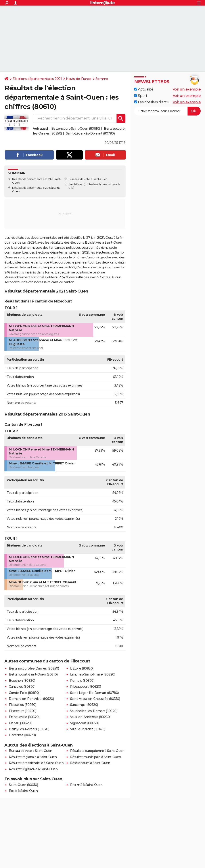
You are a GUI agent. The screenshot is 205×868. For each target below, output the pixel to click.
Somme (102, 79)
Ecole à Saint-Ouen (23, 791)
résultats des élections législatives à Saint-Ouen (86, 243)
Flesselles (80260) (22, 705)
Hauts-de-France (79, 79)
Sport (141, 96)
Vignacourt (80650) (84, 723)
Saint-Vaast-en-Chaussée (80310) (95, 699)
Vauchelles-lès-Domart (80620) (94, 711)
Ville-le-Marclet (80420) (88, 729)
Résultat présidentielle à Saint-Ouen (36, 763)
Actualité (144, 89)
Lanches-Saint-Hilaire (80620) (93, 674)
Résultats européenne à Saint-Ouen (97, 751)
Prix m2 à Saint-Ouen (86, 785)
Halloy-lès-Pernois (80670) (29, 729)
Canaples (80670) (22, 687)
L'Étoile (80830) (82, 668)
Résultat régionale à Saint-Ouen (33, 757)
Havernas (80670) (22, 735)
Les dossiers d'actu (152, 102)
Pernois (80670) (82, 681)
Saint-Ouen (76, 184)
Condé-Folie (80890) (24, 693)
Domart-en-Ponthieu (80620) (31, 699)
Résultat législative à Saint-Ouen (33, 769)
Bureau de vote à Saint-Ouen (31, 751)
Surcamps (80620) (84, 705)
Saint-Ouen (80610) (23, 785)
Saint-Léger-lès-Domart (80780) (90, 133)
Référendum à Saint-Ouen (90, 763)
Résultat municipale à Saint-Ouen (96, 757)
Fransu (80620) (20, 723)
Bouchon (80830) (22, 681)
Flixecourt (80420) (22, 711)
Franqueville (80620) (24, 717)
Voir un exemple (187, 89)
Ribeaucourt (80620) (86, 687)
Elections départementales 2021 (37, 79)
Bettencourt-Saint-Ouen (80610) (76, 129)
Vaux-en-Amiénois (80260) (90, 717)
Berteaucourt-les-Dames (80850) (34, 668)
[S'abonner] (167, 111)
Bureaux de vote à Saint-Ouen (88, 179)
